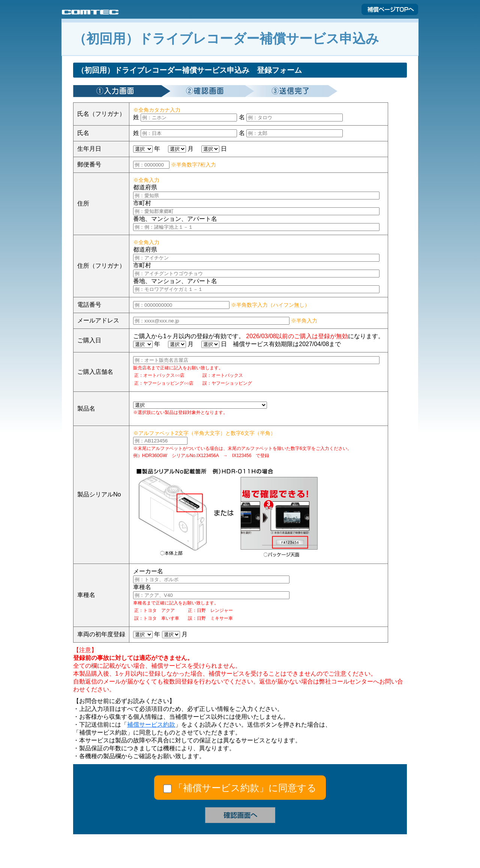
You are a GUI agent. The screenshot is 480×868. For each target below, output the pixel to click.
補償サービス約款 (151, 725)
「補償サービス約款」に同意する (245, 788)
